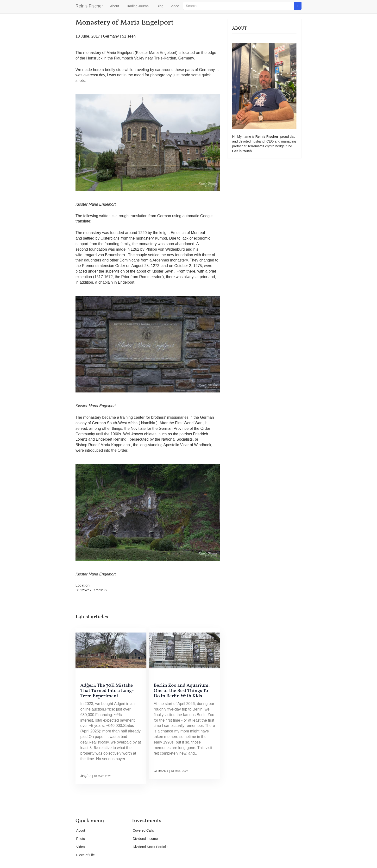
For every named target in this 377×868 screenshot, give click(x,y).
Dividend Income (145, 839)
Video (175, 6)
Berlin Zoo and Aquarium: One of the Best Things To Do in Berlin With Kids (182, 691)
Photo (81, 839)
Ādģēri (86, 776)
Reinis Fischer (89, 6)
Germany (111, 36)
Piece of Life (85, 855)
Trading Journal (138, 6)
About (115, 6)
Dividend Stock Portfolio (151, 847)
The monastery (88, 233)
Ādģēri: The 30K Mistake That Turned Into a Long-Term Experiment (107, 691)
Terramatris (256, 146)
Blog (160, 6)
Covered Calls (143, 830)
